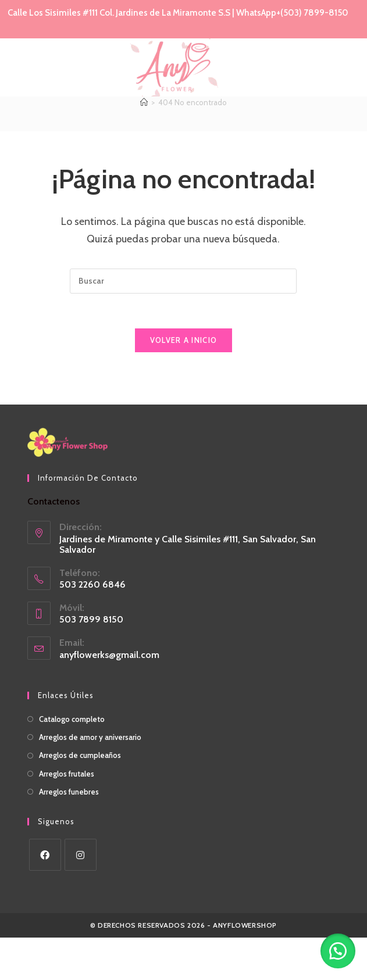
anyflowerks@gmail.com (109, 697)
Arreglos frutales (67, 816)
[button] (338, 951)
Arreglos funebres (69, 834)
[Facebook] (45, 897)
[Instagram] (81, 897)
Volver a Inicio (184, 382)
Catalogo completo (72, 761)
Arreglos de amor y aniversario (90, 779)
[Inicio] (144, 145)
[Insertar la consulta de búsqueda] (183, 323)
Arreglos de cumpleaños (80, 797)
